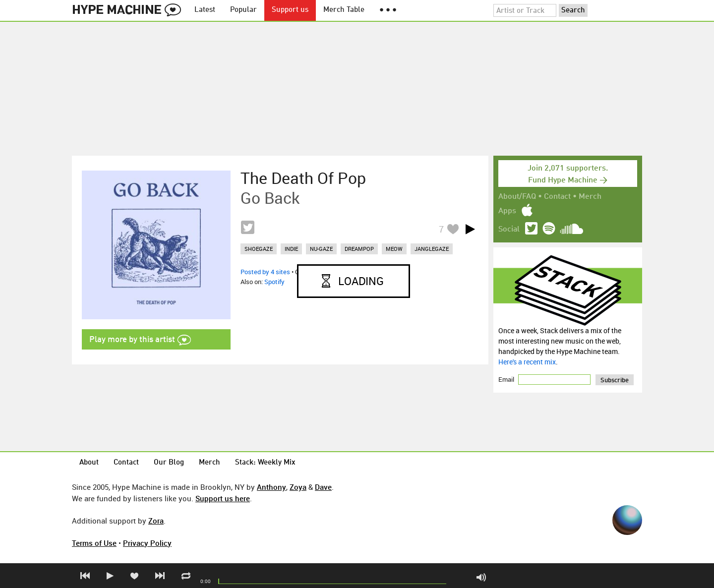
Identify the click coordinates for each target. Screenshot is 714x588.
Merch (590, 197)
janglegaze (432, 249)
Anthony (271, 487)
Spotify (274, 282)
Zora (156, 521)
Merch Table (344, 10)
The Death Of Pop (303, 178)
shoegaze (259, 249)
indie (291, 249)
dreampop (359, 249)
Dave (323, 487)
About (89, 463)
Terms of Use (94, 543)
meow (394, 249)
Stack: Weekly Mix (265, 463)
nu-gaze (321, 249)
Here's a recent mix (527, 362)
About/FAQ (517, 197)
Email (507, 379)
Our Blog (169, 463)
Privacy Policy (147, 543)
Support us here (223, 498)
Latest (205, 10)
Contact (557, 197)
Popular (243, 10)
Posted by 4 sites (265, 272)
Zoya (298, 487)
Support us (290, 10)
